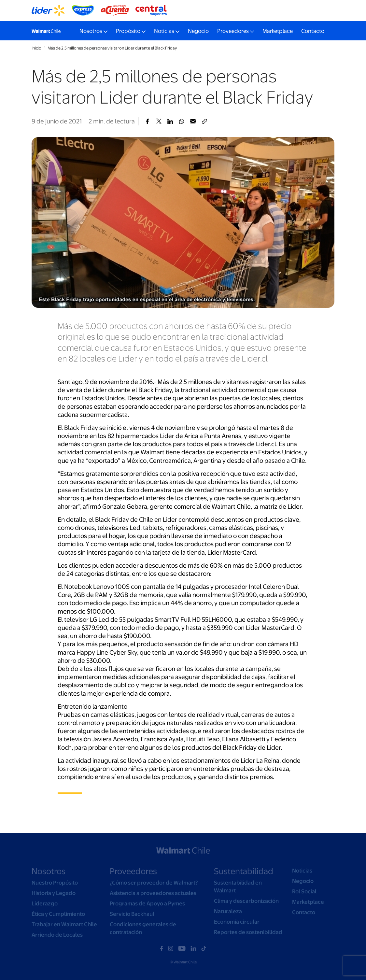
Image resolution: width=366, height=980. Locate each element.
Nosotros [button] (91, 31)
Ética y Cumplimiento (58, 914)
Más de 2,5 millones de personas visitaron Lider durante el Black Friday (112, 48)
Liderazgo (45, 903)
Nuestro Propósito (55, 883)
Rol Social (304, 891)
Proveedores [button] (233, 31)
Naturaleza (228, 911)
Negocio (198, 31)
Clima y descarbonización (246, 901)
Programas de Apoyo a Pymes (147, 903)
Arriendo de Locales (57, 935)
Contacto (313, 31)
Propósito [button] (128, 31)
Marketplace (278, 31)
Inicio (36, 48)
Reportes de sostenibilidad (248, 932)
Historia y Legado (54, 893)
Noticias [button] (164, 31)
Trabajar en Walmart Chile (64, 924)
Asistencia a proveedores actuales (153, 893)
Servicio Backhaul (132, 914)
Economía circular (237, 922)
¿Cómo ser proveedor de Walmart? (154, 883)
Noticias (302, 871)
